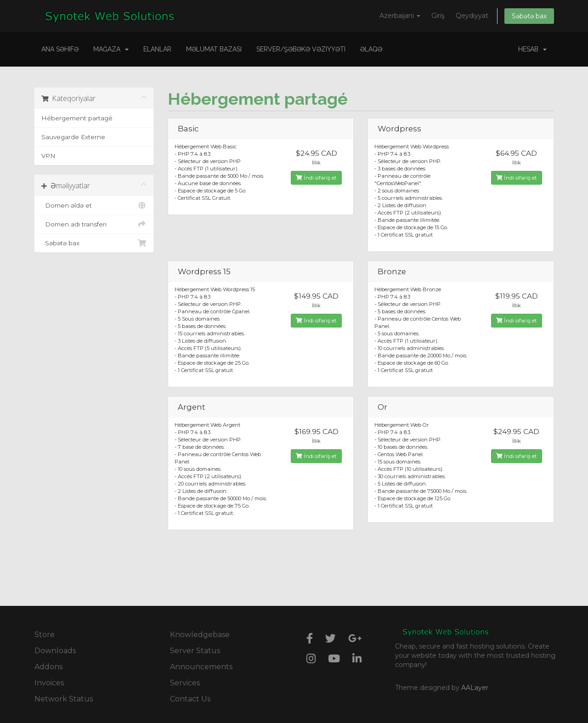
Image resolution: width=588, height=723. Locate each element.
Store (45, 635)
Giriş (438, 16)
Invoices (49, 683)
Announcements (201, 667)
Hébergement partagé (77, 118)
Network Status (64, 699)
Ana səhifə (60, 49)
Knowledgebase (200, 635)
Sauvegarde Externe (73, 137)
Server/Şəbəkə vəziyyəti (301, 49)
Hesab (532, 49)
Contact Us (190, 699)
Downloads (55, 651)
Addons (48, 667)
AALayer (475, 688)
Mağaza (111, 49)
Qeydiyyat (472, 16)
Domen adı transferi (94, 224)
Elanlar (157, 49)
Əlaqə (371, 49)
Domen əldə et (94, 205)
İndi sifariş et (316, 178)
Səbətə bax (529, 16)
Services (185, 683)
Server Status (195, 651)
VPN (48, 156)
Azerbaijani (400, 16)
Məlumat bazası (214, 49)
